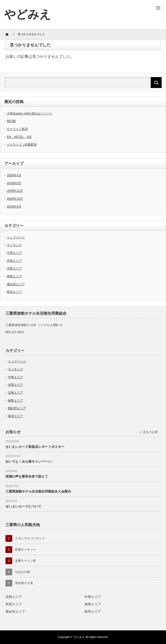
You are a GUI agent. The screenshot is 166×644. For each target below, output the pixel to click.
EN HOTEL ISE (19, 137)
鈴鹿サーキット (25, 549)
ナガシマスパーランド (30, 538)
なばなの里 (22, 572)
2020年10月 (15, 199)
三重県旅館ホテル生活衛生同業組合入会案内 (38, 491)
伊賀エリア (14, 261)
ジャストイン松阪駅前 (22, 144)
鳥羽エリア (14, 292)
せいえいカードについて (23, 506)
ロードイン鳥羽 (17, 129)
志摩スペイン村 (25, 561)
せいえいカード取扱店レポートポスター (35, 447)
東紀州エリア (16, 284)
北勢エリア (14, 268)
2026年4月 (14, 175)
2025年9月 (14, 183)
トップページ (16, 237)
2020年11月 (15, 191)
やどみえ (28, 14)
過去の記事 (150, 432)
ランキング (14, 245)
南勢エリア (14, 276)
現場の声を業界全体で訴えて (27, 476)
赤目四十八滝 (24, 583)
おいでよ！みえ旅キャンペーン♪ (29, 461)
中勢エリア (14, 253)
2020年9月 (14, 206)
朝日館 (11, 121)
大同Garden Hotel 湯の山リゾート (30, 113)
